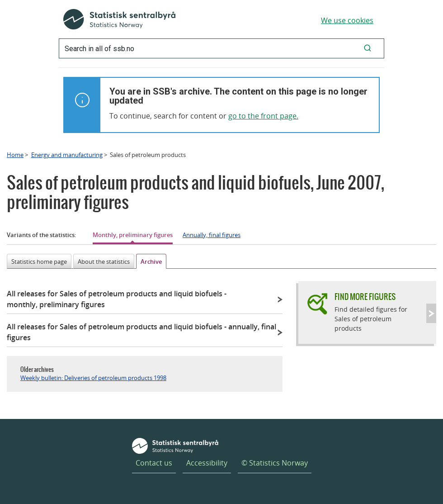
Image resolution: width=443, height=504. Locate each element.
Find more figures (365, 297)
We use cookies (347, 20)
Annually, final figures (212, 235)
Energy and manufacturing (67, 155)
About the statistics (104, 262)
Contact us (154, 463)
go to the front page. (263, 116)
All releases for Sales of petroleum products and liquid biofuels (117, 299)
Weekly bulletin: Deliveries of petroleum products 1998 (93, 378)
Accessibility (207, 463)
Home (15, 155)
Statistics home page (39, 262)
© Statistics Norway (275, 463)
